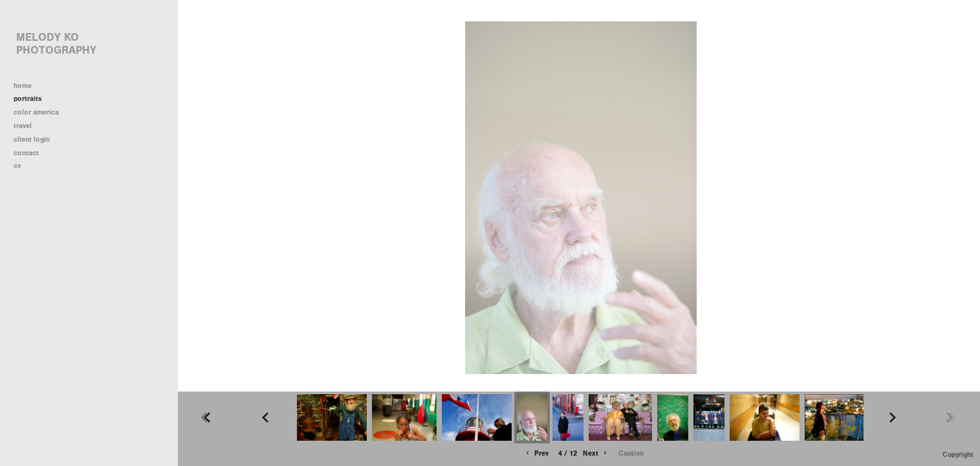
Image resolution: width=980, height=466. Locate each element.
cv (17, 166)
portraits (28, 99)
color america (41, 112)
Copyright (958, 455)
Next (596, 453)
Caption (631, 453)
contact (26, 153)
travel (27, 126)
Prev (536, 453)
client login (32, 139)
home (23, 86)
